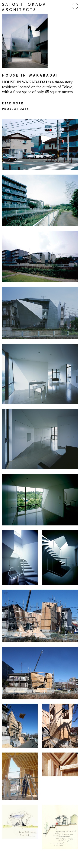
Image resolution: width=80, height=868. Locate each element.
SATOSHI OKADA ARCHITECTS (24, 7)
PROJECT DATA (15, 109)
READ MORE (13, 104)
